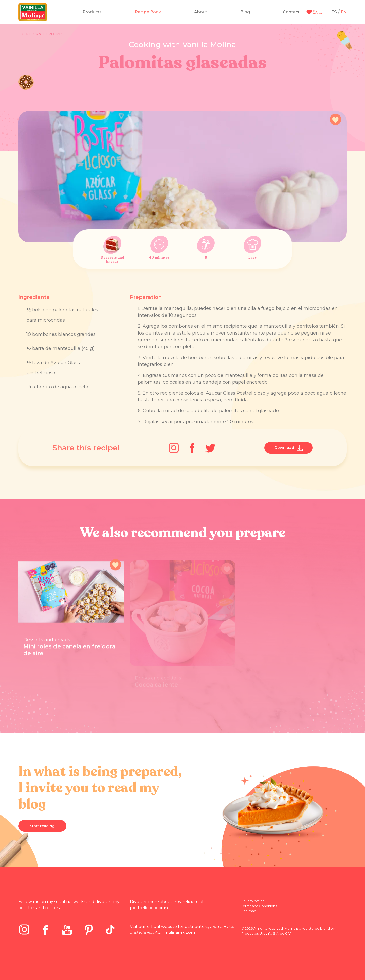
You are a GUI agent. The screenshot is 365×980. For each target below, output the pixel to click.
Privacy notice (253, 901)
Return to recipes (43, 34)
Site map (249, 911)
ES (334, 12)
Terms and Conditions (259, 906)
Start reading (42, 826)
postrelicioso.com (149, 908)
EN (344, 12)
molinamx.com (180, 933)
